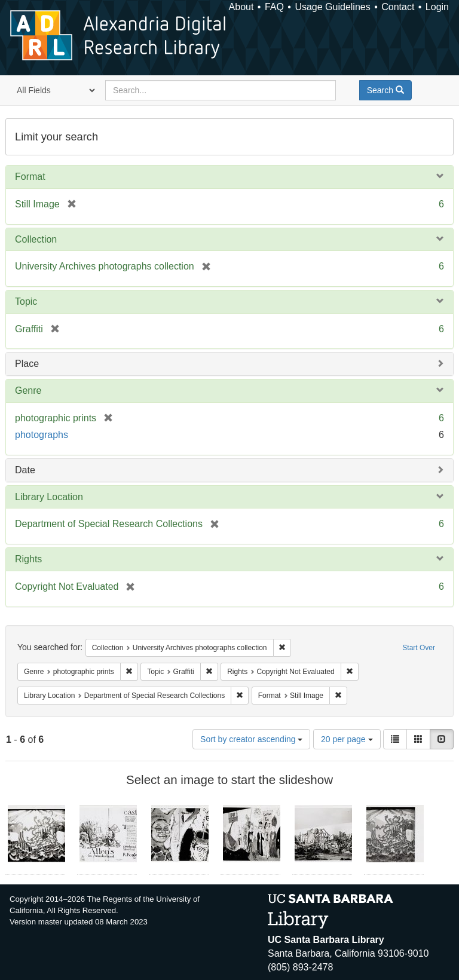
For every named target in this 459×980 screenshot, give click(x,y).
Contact (398, 7)
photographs (42, 435)
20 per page (347, 739)
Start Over (419, 648)
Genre (28, 391)
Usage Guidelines (332, 7)
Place (27, 364)
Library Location (49, 497)
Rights (28, 559)
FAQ (274, 7)
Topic (26, 301)
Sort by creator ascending (251, 739)
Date (25, 470)
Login (437, 7)
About (241, 7)
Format (30, 177)
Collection (36, 239)
